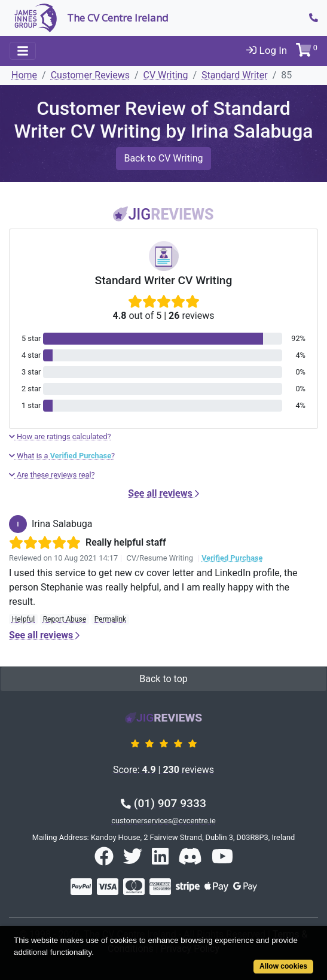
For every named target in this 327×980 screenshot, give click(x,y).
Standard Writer (235, 75)
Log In (267, 50)
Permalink (111, 619)
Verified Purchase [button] (232, 558)
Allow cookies (283, 966)
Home (24, 75)
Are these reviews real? (52, 475)
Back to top (163, 679)
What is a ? (62, 456)
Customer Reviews (90, 75)
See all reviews (163, 493)
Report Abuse (65, 619)
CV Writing (166, 75)
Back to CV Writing (163, 158)
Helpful (23, 619)
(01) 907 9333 (163, 803)
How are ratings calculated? (60, 436)
